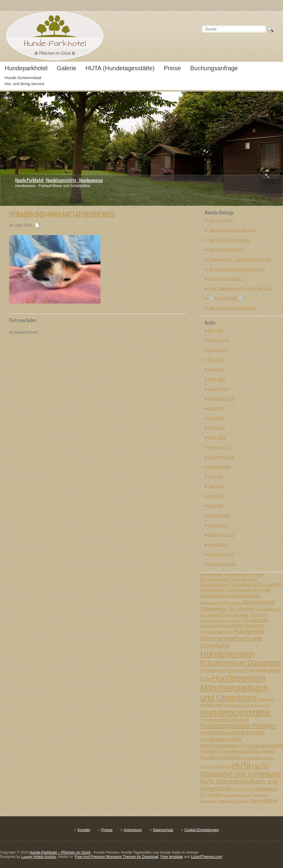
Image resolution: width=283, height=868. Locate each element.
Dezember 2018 (221, 457)
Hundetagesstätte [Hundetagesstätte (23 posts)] (235, 712)
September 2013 (222, 564)
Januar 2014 (219, 545)
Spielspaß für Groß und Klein (233, 230)
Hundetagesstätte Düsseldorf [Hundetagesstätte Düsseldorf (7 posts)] (225, 720)
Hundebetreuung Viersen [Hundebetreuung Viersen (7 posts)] (221, 621)
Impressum (133, 830)
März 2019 (217, 438)
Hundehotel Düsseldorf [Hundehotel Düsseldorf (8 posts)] (243, 626)
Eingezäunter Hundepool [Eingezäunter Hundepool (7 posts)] (221, 603)
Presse (107, 830)
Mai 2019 (216, 418)
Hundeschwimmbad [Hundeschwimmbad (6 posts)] (239, 705)
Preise (172, 68)
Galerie (66, 68)
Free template (172, 857)
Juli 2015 (216, 506)
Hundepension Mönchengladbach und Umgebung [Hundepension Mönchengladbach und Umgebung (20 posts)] (234, 688)
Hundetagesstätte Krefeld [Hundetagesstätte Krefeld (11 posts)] (232, 733)
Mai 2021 (216, 331)
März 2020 (217, 379)
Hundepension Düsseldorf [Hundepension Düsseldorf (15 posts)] (241, 663)
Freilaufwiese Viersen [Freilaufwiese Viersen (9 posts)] (243, 615)
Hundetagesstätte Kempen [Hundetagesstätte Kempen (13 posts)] (238, 726)
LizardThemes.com (207, 857)
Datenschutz (163, 830)
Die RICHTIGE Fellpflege (230, 240)
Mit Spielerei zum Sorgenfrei (232, 308)
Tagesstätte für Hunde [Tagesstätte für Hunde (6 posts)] (234, 801)
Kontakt (84, 830)
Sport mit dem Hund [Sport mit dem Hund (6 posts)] (237, 795)
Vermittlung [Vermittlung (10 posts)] (264, 800)
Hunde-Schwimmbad (23, 78)
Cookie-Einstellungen (202, 830)
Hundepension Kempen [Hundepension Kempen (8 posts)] (223, 670)
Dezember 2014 (221, 535)
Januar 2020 (219, 389)
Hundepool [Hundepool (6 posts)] (266, 699)
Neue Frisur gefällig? (226, 250)
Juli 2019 (216, 408)
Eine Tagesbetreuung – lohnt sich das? (241, 289)
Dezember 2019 (221, 399)
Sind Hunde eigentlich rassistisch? (237, 269)
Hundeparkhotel (26, 68)
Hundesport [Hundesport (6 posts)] (262, 705)
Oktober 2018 (220, 467)
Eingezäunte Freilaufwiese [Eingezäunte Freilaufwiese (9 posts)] (229, 579)
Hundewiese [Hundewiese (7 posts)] (253, 758)
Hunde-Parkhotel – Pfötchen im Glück (60, 852)
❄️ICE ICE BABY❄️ (226, 298)
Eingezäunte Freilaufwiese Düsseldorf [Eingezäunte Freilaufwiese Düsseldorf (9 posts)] (241, 585)
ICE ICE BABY (221, 220)
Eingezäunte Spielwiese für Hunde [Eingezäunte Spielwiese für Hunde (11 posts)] (237, 605)
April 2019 (217, 428)
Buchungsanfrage (214, 68)
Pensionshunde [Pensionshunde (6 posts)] (242, 789)
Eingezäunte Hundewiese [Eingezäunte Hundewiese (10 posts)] (230, 595)
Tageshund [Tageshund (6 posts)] (260, 795)
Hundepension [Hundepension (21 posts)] (228, 654)
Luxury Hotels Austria (38, 857)
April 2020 (217, 370)
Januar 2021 (219, 350)
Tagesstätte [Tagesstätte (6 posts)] (209, 801)
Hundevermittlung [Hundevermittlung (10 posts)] (221, 757)
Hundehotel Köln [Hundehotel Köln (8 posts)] (216, 632)
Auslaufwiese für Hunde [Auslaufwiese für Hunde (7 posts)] (243, 575)
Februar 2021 (219, 340)
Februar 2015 (219, 516)
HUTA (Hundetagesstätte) (120, 68)
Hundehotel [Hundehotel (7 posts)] (210, 626)
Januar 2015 (219, 525)
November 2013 (221, 554)
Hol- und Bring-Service (24, 84)
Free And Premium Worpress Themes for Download (116, 857)
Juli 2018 (216, 477)
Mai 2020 (216, 360)
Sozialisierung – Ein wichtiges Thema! (240, 259)
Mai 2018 (216, 486)
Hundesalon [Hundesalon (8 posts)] (212, 705)
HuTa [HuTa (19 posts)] (242, 765)
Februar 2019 (219, 447)
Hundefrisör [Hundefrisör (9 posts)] (256, 620)
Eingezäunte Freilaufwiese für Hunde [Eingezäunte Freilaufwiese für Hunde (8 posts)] (236, 590)
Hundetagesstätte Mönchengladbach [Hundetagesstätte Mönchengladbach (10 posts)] (222, 742)
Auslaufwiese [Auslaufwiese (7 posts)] (211, 575)
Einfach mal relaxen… (227, 279)
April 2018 (217, 496)
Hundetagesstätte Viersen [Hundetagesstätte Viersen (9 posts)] (248, 751)
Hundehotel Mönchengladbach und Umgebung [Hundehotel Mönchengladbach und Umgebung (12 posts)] (232, 638)
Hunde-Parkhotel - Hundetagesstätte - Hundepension (59, 180)
